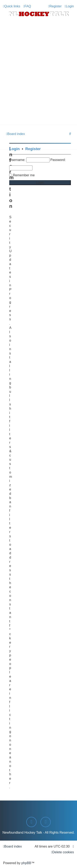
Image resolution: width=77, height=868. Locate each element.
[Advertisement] (38, 85)
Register (33, 149)
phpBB (26, 863)
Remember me (24, 175)
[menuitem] (27, 6)
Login (14, 149)
